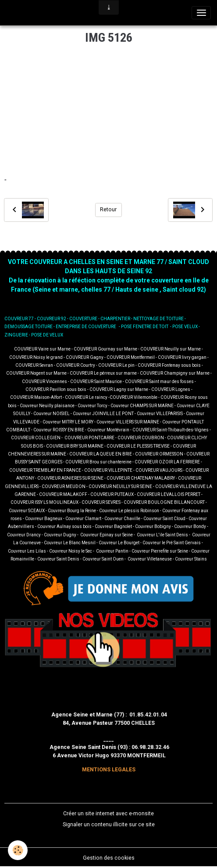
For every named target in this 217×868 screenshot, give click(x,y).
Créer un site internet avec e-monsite (108, 814)
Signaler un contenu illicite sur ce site (109, 825)
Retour (108, 210)
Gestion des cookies (109, 858)
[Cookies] (18, 850)
